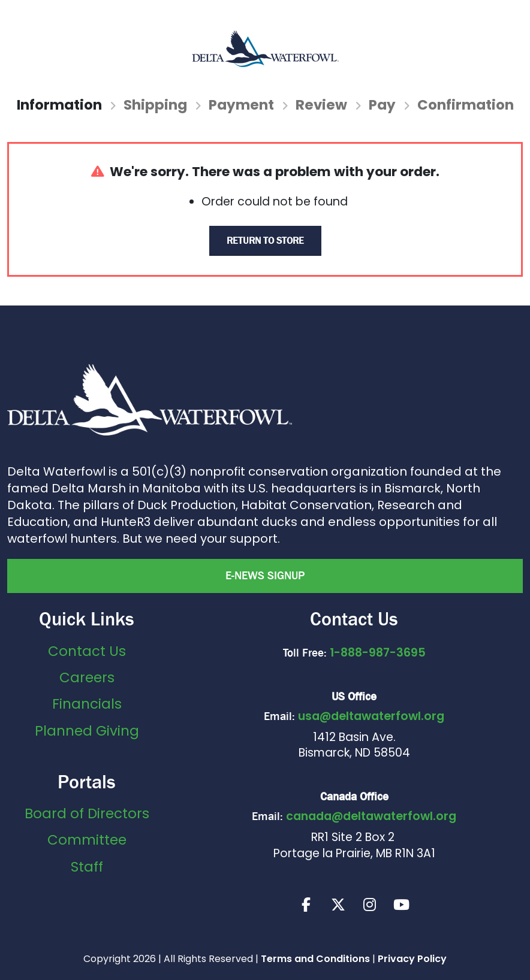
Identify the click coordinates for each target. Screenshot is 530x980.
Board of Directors (87, 813)
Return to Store (265, 241)
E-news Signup (265, 576)
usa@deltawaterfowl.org (371, 716)
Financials (87, 704)
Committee (87, 840)
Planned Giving (87, 731)
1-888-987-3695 (378, 653)
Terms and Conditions (315, 959)
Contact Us (87, 651)
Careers (87, 677)
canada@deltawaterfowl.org (371, 816)
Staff (87, 867)
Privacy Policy (412, 959)
